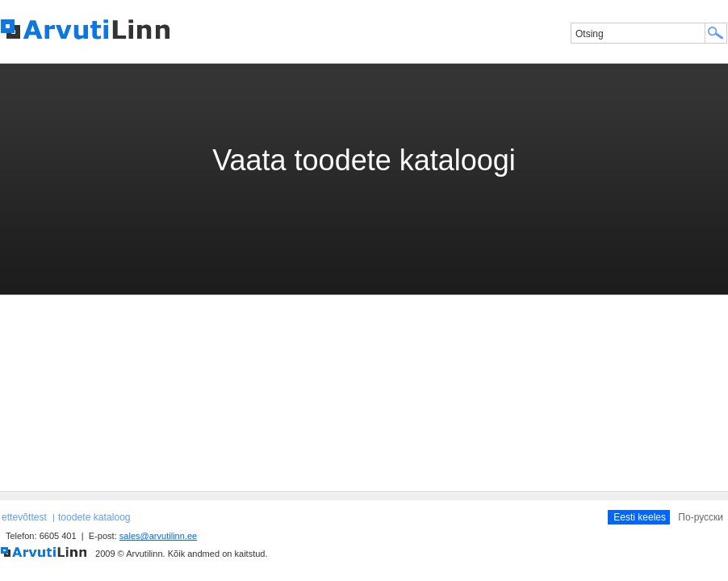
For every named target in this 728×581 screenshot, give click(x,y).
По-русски (701, 517)
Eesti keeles (640, 517)
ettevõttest (24, 517)
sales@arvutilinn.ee (158, 536)
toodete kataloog (94, 517)
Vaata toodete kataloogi (364, 160)
